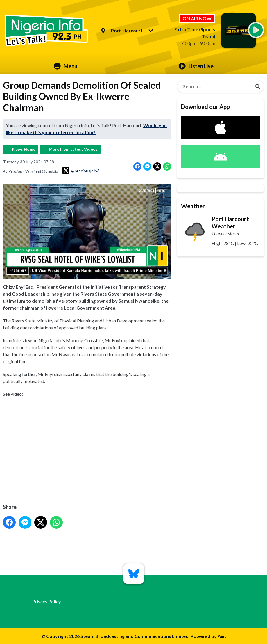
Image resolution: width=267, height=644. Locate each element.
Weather (193, 206)
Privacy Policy (46, 601)
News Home (24, 149)
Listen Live (196, 66)
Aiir (221, 636)
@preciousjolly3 (81, 171)
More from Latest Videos (73, 149)
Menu (66, 66)
